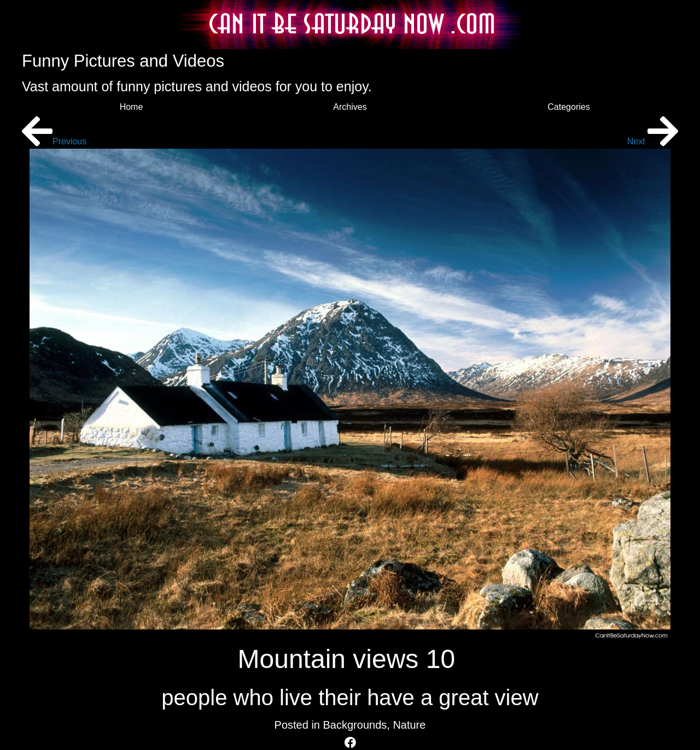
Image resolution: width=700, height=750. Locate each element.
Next (653, 141)
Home (132, 107)
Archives (350, 107)
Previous (54, 141)
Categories (568, 107)
